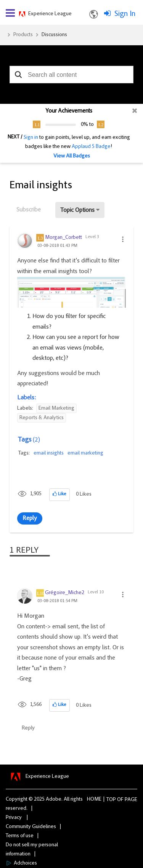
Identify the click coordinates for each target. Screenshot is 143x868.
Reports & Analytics (42, 418)
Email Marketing (56, 409)
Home (94, 800)
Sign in (31, 138)
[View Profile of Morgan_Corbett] (63, 238)
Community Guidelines (31, 827)
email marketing (85, 453)
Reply (30, 518)
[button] (18, 75)
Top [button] (111, 800)
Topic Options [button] (77, 210)
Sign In (125, 14)
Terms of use (20, 836)
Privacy (14, 818)
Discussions (54, 35)
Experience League (50, 14)
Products (23, 35)
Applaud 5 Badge (91, 147)
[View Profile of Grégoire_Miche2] (65, 593)
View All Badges (72, 156)
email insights (49, 453)
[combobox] (71, 75)
